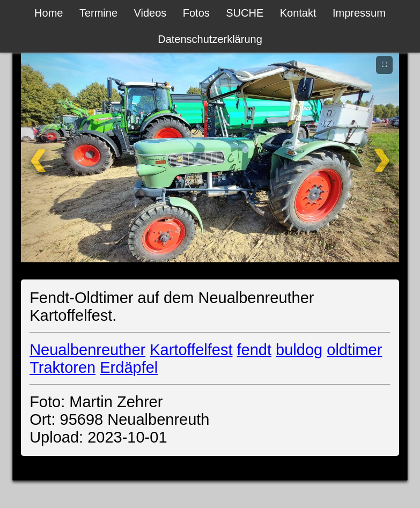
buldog (299, 350)
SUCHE (245, 13)
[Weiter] (365, 156)
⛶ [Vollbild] (384, 64)
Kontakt (298, 13)
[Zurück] (55, 156)
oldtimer (354, 350)
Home (49, 13)
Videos (150, 13)
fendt (255, 350)
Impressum (359, 13)
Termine (98, 13)
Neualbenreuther (87, 350)
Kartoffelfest (191, 350)
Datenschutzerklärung (210, 39)
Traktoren (62, 367)
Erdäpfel (129, 367)
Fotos (196, 13)
